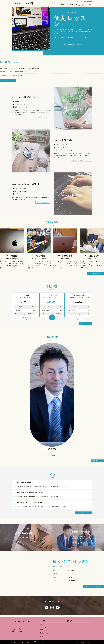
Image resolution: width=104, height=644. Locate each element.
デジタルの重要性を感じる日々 (16, 76)
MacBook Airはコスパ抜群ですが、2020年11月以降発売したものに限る (25, 68)
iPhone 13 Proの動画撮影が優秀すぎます (18, 72)
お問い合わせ (87, 1)
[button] (73, 45)
